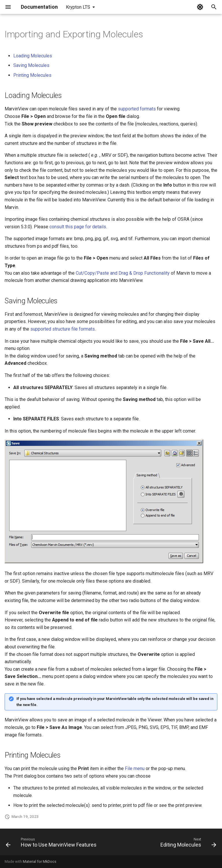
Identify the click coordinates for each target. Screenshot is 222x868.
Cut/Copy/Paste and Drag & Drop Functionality (123, 273)
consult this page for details (78, 227)
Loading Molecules (33, 56)
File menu (135, 768)
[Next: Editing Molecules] (187, 844)
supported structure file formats (63, 329)
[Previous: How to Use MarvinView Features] (52, 844)
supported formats (137, 109)
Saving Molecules (31, 65)
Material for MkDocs (40, 861)
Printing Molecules (32, 75)
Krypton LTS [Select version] (78, 7)
